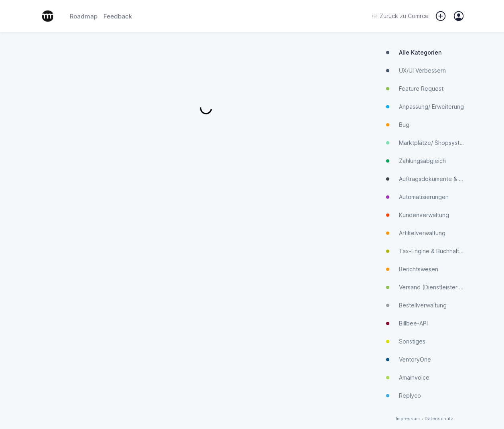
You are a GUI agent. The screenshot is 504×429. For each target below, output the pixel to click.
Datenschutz (439, 419)
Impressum (408, 419)
